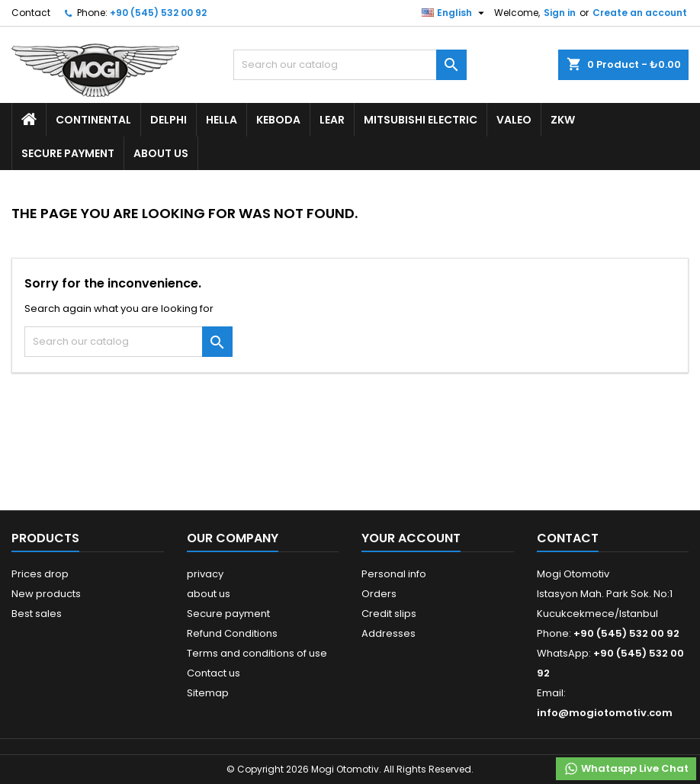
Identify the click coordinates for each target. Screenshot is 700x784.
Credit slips (389, 614)
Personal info (394, 574)
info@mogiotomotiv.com (605, 713)
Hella (222, 120)
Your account (411, 538)
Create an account (640, 13)
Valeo (514, 120)
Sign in (560, 13)
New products (46, 594)
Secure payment (68, 153)
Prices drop (40, 574)
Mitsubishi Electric (421, 120)
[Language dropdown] (455, 13)
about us (161, 153)
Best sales (37, 614)
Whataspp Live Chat (626, 769)
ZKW (563, 120)
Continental (93, 120)
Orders (379, 594)
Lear (332, 120)
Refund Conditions (232, 633)
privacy (205, 574)
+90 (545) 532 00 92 (158, 13)
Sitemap (208, 693)
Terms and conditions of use (257, 653)
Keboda (278, 120)
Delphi (169, 120)
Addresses (389, 633)
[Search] (350, 65)
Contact (31, 13)
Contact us (214, 673)
